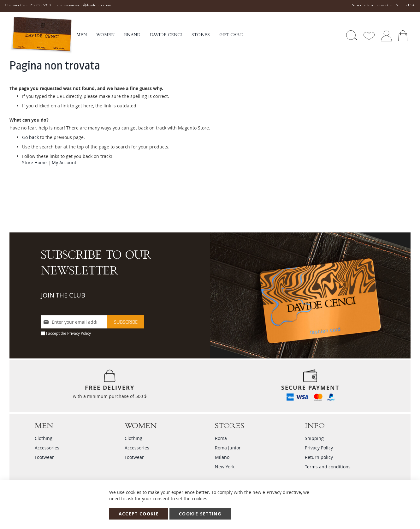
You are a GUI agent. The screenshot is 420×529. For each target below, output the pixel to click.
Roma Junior (228, 448)
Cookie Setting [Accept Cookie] (200, 514)
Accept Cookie (139, 514)
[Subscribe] (126, 322)
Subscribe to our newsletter (372, 6)
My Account (64, 162)
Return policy (319, 457)
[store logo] (43, 35)
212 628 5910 (40, 6)
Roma (221, 438)
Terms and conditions (328, 467)
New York (225, 467)
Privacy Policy (79, 333)
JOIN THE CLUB (63, 295)
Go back (30, 137)
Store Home (34, 162)
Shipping (314, 438)
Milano (222, 457)
